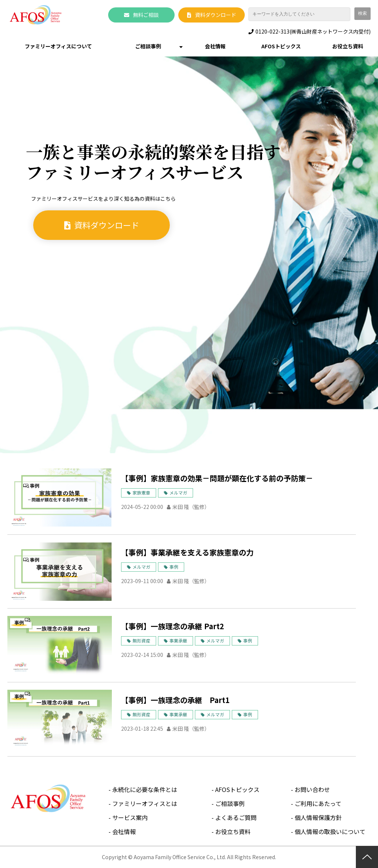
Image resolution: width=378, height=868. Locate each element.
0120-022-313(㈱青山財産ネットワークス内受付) (313, 32)
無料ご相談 (146, 15)
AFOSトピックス (281, 46)
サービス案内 (130, 817)
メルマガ (178, 492)
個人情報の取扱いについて (330, 831)
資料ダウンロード (216, 15)
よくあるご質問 (236, 817)
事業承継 (178, 640)
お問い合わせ (312, 789)
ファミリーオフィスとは (145, 803)
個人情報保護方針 (318, 817)
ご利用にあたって (318, 803)
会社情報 (215, 46)
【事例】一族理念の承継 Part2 (173, 626)
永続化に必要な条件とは (145, 789)
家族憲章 (141, 492)
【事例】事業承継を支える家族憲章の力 (187, 552)
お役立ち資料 (348, 46)
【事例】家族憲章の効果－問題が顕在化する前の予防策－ (217, 478)
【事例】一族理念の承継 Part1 (175, 700)
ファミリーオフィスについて (58, 46)
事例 (174, 567)
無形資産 (141, 640)
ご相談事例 (148, 46)
